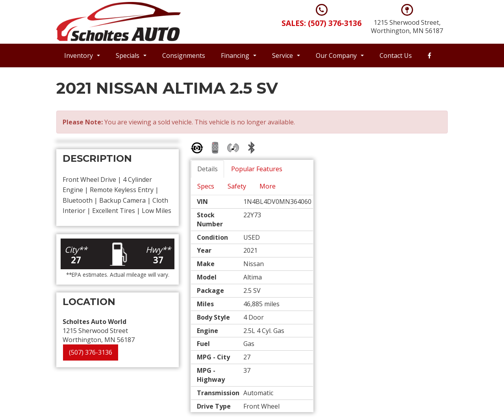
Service (286, 56)
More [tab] (268, 186)
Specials (131, 56)
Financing (239, 56)
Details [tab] (208, 169)
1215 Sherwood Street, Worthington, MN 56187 (407, 27)
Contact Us (396, 56)
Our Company (340, 56)
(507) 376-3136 (91, 352)
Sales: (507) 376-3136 (321, 23)
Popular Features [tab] (257, 169)
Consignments (184, 56)
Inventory (82, 56)
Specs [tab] (206, 186)
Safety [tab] (237, 186)
